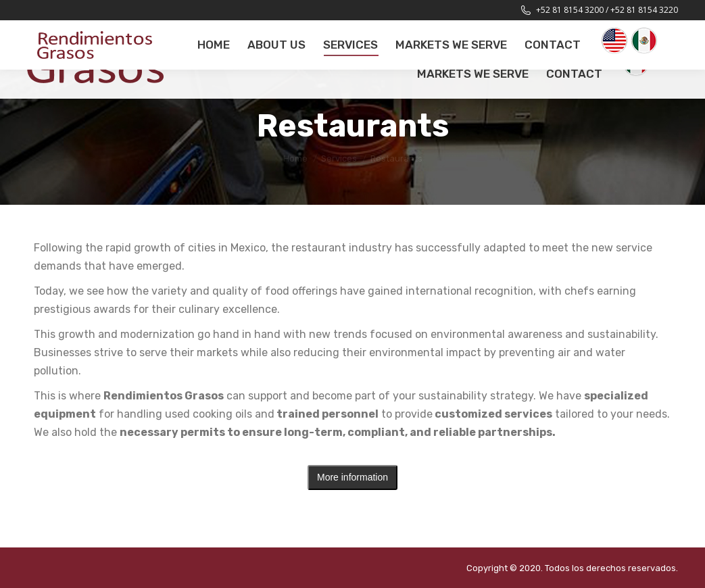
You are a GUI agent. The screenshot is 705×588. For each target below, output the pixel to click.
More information (352, 477)
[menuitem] (214, 45)
